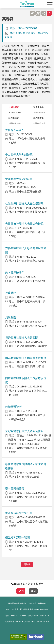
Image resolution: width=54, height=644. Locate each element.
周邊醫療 (15, 107)
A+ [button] (38, 13)
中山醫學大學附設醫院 (19, 155)
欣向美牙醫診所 (15, 273)
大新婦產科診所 (15, 130)
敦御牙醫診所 (13, 407)
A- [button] (32, 13)
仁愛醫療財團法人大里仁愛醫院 (24, 203)
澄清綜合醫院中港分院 (19, 513)
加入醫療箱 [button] (49, 13)
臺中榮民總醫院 (15, 489)
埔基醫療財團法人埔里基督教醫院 (26, 358)
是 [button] (21, 591)
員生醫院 (11, 317)
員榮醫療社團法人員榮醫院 (22, 338)
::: (4, 599)
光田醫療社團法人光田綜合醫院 (24, 224)
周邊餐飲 (39, 118)
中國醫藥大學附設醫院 (19, 179)
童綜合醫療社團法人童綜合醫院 (24, 431)
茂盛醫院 (11, 293)
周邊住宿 (15, 118)
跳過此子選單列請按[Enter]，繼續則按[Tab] (27, 13)
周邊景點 (39, 107)
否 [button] (34, 591)
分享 (44, 13)
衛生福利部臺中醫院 (17, 537)
